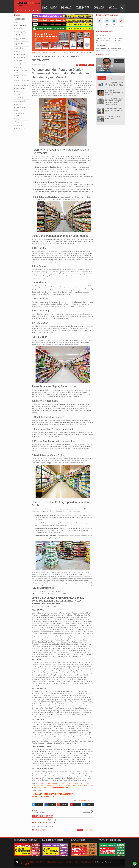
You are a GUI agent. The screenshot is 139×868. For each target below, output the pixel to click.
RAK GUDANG (43, 783)
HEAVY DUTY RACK (38, 785)
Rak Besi (18, 67)
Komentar (119, 78)
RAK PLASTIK (20, 51)
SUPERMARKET (89, 800)
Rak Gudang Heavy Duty (21, 71)
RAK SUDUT (19, 60)
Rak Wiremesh (20, 107)
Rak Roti (18, 94)
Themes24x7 (25, 864)
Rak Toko (18, 104)
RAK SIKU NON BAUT (22, 57)
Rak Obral (18, 91)
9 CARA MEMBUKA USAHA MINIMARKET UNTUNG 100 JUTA (114, 110)
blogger (86, 829)
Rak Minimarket (82, 8)
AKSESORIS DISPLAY (22, 18)
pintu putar (19, 125)
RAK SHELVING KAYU (22, 54)
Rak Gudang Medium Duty (22, 81)
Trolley (17, 121)
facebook (80, 829)
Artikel (113, 8)
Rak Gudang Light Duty (21, 76)
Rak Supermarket (21, 101)
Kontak (53, 8)
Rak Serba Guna (21, 97)
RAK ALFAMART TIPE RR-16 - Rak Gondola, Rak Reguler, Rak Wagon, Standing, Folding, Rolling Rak (114, 101)
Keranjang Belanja (21, 31)
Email (91, 64)
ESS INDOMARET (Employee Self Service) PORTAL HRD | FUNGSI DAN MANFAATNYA (114, 84)
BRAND (18, 22)
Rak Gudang (66, 8)
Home (45, 8)
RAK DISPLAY (20, 47)
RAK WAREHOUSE (51, 785)
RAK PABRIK (72, 785)
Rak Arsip (18, 63)
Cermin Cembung (21, 25)
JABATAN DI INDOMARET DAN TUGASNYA (113, 117)
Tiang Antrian (20, 118)
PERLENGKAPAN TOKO (21, 38)
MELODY (18, 34)
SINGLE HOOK (20, 110)
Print (84, 64)
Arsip (110, 78)
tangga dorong (20, 128)
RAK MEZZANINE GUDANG (85, 785)
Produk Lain (99, 8)
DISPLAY (80, 800)
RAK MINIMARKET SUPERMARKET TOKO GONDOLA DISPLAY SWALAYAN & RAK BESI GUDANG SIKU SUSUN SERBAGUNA (60, 861)
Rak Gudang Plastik (22, 85)
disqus (91, 829)
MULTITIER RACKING (40, 787)
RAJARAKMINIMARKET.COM (43, 796)
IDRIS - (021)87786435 (105, 66)
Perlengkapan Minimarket (20, 43)
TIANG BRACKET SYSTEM (21, 114)
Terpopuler (102, 78)
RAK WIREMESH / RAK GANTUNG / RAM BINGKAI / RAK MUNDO (114, 92)
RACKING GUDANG (72, 783)
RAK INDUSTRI (62, 785)
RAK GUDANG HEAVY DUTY (57, 783)
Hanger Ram (19, 28)
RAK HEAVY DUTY (85, 783)
